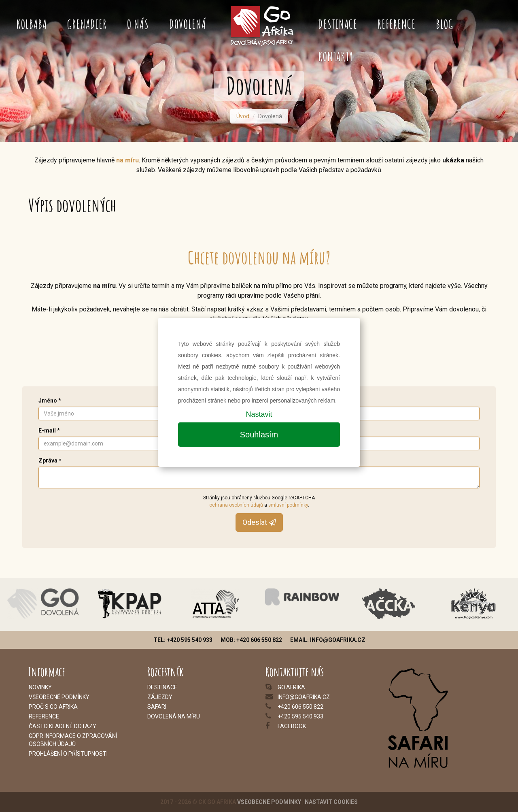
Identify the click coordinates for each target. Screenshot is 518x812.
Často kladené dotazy (63, 726)
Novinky (40, 687)
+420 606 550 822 (300, 707)
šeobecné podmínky (61, 697)
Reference (397, 24)
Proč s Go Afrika (53, 707)
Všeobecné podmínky (269, 802)
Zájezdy (160, 697)
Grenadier (87, 24)
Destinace (338, 24)
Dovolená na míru (174, 716)
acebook (293, 726)
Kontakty (336, 56)
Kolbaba (32, 24)
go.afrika (291, 687)
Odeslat (259, 522)
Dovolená (188, 24)
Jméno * (50, 401)
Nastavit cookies (331, 802)
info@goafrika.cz (304, 697)
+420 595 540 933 (300, 716)
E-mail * (49, 431)
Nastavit (259, 414)
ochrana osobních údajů (236, 505)
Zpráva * (50, 460)
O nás (138, 24)
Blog (445, 24)
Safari (157, 707)
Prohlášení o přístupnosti (68, 754)
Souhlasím (259, 435)
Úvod (243, 116)
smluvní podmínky (288, 505)
